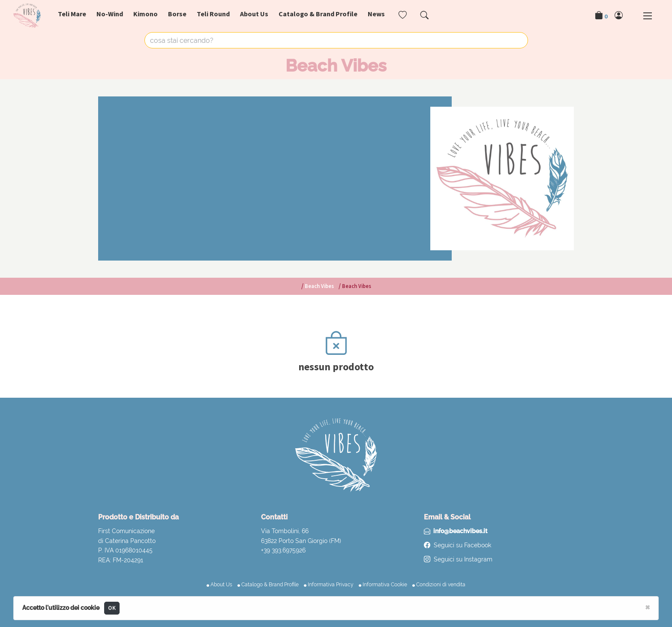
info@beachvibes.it (460, 531)
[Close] (647, 607)
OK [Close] (112, 608)
